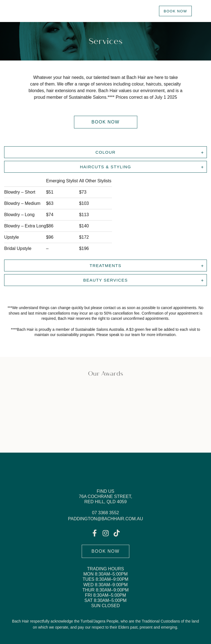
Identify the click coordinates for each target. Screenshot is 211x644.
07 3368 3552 (106, 513)
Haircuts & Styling (105, 167)
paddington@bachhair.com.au (106, 519)
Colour (106, 152)
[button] (106, 122)
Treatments (106, 265)
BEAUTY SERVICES (106, 280)
